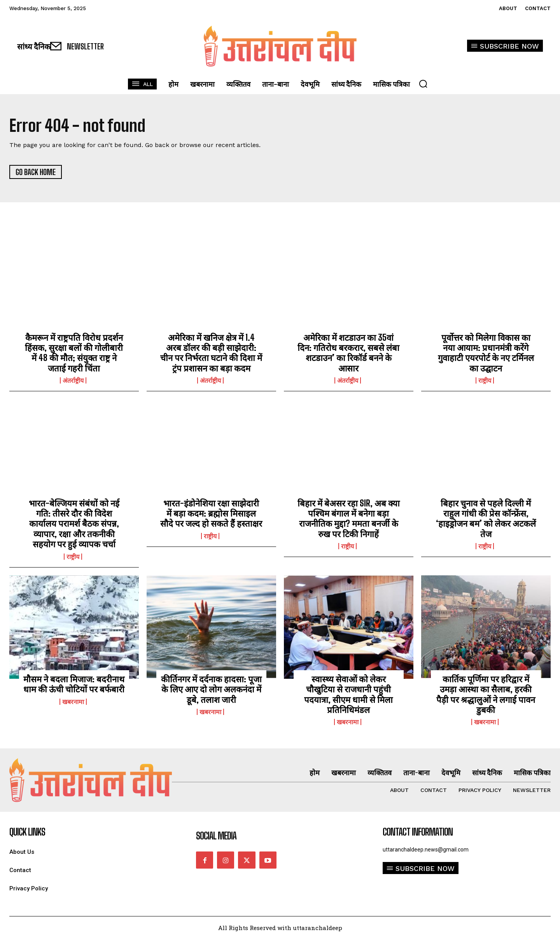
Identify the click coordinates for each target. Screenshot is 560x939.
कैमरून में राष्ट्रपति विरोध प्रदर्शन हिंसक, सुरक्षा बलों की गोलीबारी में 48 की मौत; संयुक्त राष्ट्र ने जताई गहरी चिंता (74, 353)
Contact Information (418, 832)
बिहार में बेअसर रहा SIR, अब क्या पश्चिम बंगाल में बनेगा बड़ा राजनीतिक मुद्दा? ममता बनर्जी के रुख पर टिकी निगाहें (349, 519)
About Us (22, 852)
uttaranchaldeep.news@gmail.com (426, 850)
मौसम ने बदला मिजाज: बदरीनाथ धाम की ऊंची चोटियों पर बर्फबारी (74, 684)
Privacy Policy (29, 889)
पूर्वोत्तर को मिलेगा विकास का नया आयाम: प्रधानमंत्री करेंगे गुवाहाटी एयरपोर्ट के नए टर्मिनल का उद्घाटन (486, 353)
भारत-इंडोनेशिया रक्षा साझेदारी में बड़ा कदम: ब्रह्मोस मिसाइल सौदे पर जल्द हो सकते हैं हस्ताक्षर (211, 513)
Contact (20, 870)
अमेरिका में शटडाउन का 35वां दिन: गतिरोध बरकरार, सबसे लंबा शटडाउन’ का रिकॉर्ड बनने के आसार (348, 353)
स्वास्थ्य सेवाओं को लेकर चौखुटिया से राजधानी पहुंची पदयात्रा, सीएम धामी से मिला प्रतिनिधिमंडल (348, 694)
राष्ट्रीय (485, 380)
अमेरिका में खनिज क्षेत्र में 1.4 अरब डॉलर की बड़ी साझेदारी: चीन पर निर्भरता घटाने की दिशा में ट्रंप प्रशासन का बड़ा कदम (211, 353)
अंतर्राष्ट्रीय (73, 380)
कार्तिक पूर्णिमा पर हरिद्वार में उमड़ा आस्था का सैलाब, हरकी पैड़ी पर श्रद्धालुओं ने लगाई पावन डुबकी (486, 694)
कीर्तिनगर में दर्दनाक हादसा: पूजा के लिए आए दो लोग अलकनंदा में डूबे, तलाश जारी (211, 689)
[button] (423, 84)
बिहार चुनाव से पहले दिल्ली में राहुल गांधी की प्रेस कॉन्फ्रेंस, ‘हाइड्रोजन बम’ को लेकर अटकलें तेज (486, 519)
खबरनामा (73, 702)
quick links (27, 832)
